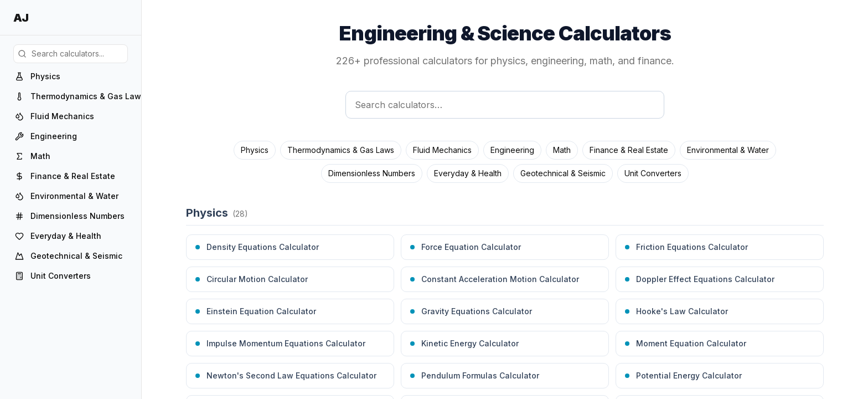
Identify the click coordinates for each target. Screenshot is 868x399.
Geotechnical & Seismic (563, 173)
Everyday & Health (468, 173)
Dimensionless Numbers (372, 173)
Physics (255, 150)
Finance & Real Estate (629, 150)
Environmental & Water (728, 150)
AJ (21, 18)
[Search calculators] (505, 105)
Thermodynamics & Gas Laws (341, 150)
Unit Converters (653, 173)
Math (562, 150)
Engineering (512, 150)
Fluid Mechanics (442, 150)
